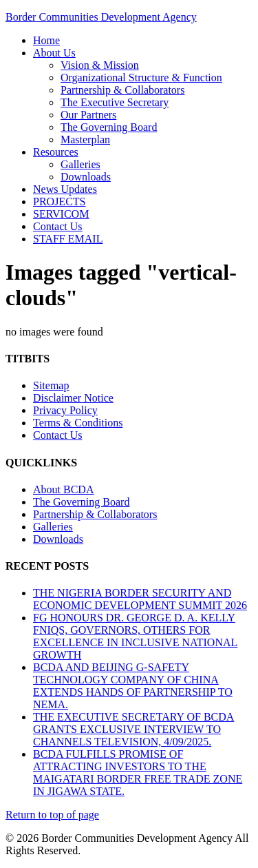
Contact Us (58, 226)
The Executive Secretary (115, 102)
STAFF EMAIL (68, 239)
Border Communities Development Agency (101, 17)
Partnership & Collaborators (122, 90)
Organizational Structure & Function (141, 77)
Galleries (80, 164)
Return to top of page (52, 815)
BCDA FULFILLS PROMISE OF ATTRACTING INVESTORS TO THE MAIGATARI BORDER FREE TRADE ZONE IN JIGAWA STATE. (138, 773)
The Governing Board (109, 127)
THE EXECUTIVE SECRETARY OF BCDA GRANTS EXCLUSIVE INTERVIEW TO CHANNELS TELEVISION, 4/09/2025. (133, 729)
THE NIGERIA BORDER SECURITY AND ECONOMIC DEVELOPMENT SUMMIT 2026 (140, 599)
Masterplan (85, 139)
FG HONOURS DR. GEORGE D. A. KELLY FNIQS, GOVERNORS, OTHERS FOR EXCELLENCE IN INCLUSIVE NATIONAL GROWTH (135, 636)
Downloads (86, 177)
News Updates (65, 189)
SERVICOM (61, 214)
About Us (54, 53)
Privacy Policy (65, 410)
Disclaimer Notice (73, 398)
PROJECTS (59, 201)
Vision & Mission (100, 65)
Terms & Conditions (78, 423)
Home (46, 40)
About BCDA (63, 489)
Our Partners (88, 115)
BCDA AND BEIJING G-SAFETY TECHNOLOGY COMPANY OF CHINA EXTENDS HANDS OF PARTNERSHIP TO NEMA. (133, 686)
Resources (56, 152)
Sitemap (51, 385)
